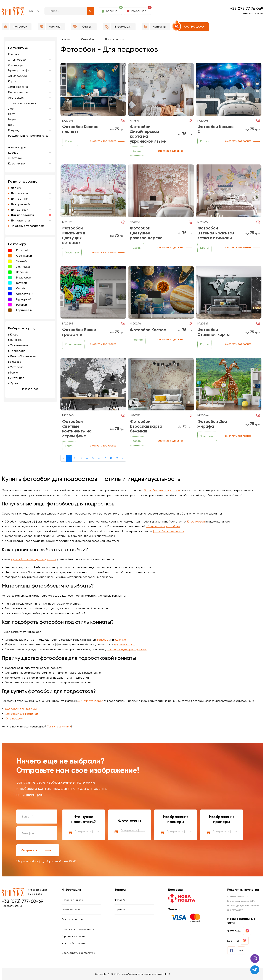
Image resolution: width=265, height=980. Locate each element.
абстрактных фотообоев (163, 526)
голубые (103, 640)
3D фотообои (196, 522)
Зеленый (22, 272)
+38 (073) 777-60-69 (22, 901)
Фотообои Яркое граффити (79, 332)
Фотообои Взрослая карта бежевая (146, 426)
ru (38, 11)
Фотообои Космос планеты (80, 129)
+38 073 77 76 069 (247, 8)
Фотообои (88, 39)
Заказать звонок (253, 13)
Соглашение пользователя (78, 929)
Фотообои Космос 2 (215, 129)
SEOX (167, 974)
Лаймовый (23, 267)
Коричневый (24, 310)
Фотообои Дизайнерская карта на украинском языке (148, 134)
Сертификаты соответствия (79, 953)
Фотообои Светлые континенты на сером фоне (77, 429)
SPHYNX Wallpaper (90, 701)
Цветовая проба (71, 909)
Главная (65, 39)
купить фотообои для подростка (33, 559)
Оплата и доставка (73, 919)
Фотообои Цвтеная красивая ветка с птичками (216, 233)
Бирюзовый (24, 278)
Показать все (30, 389)
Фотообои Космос (148, 330)
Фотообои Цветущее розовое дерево (146, 233)
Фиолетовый (25, 294)
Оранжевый (24, 256)
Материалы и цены (73, 900)
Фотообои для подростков (162, 490)
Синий (20, 288)
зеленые (120, 640)
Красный (22, 250)
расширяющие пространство (127, 649)
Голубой (22, 283)
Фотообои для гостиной (21, 714)
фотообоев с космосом (168, 531)
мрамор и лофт (124, 644)
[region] (30, 219)
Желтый (21, 261)
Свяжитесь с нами (59, 726)
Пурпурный (24, 299)
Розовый (22, 305)
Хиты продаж (14, 718)
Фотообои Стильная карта (214, 332)
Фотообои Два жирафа (212, 424)
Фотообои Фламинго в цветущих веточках (74, 235)
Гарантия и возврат (73, 936)
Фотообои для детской (21, 709)
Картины (120, 909)
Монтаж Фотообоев (74, 943)
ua (31, 11)
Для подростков (115, 39)
